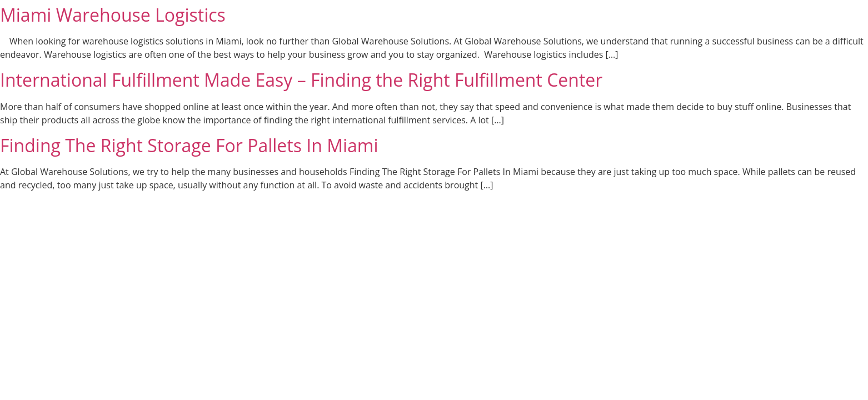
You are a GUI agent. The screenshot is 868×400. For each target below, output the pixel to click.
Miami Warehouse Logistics (113, 15)
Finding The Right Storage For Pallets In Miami (189, 145)
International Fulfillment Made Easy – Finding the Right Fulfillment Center (301, 80)
